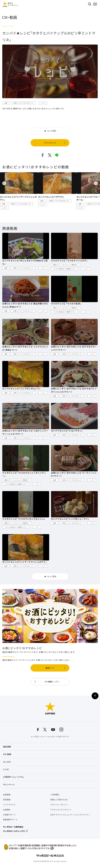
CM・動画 (7, 754)
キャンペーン (9, 784)
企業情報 (7, 795)
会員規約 (7, 810)
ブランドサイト (50, 143)
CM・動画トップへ (52, 682)
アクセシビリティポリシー (61, 810)
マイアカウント (9, 805)
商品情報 (7, 747)
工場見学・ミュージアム (13, 777)
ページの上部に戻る (95, 696)
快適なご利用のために (59, 800)
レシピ (6, 769)
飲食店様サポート (10, 819)
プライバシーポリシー (59, 805)
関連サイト (50, 668)
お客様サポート (9, 815)
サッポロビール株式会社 (13, 827)
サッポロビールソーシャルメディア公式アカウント (50, 737)
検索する (90, 4)
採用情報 (7, 800)
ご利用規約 (55, 795)
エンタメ (7, 762)
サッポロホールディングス (14, 831)
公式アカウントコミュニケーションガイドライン (70, 815)
